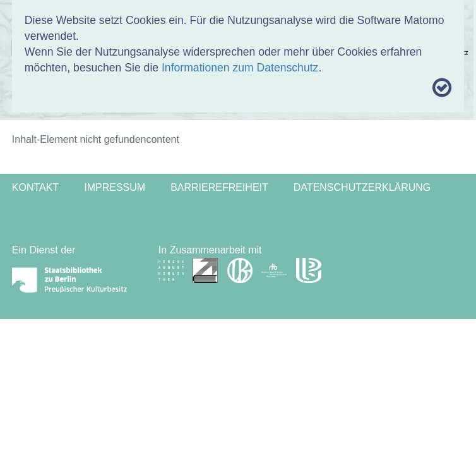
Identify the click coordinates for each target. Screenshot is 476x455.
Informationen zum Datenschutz (240, 68)
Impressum (115, 187)
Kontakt (35, 187)
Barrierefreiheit (219, 187)
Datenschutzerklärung (362, 187)
